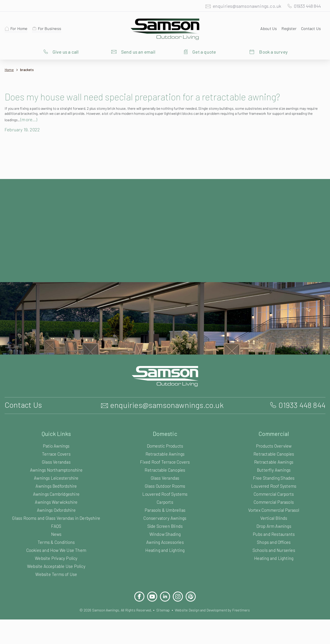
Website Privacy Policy (56, 573)
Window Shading (165, 549)
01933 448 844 (305, 6)
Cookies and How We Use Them (56, 565)
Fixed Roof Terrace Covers (165, 477)
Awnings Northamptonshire (56, 485)
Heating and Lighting (165, 565)
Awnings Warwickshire (56, 517)
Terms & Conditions (56, 557)
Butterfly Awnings (274, 485)
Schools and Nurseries (274, 565)
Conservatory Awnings (165, 533)
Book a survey (274, 52)
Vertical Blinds (274, 533)
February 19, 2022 (24, 145)
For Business (52, 28)
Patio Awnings (56, 461)
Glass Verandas (56, 477)
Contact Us (310, 28)
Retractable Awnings (165, 469)
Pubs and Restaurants (274, 549)
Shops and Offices (274, 557)
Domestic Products (165, 461)
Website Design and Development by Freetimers (216, 625)
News (56, 549)
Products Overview (274, 461)
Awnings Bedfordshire (56, 501)
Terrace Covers (56, 469)
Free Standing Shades (274, 493)
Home (9, 70)
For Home (20, 28)
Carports (165, 517)
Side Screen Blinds (165, 541)
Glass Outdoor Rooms (165, 501)
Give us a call (66, 52)
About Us (267, 28)
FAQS (56, 541)
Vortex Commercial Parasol (274, 525)
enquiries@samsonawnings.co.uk (242, 6)
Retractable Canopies (165, 485)
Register (287, 28)
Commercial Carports (274, 509)
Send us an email (138, 52)
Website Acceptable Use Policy (56, 581)
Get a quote (204, 52)
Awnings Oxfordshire (56, 525)
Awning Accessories (165, 557)
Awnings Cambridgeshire (56, 509)
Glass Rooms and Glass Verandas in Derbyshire (56, 533)
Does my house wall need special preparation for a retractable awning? (159, 102)
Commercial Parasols (274, 517)
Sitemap (163, 625)
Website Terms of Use (56, 589)
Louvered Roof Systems (165, 509)
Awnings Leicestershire (56, 493)
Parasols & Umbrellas (165, 525)
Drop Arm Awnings (274, 541)
